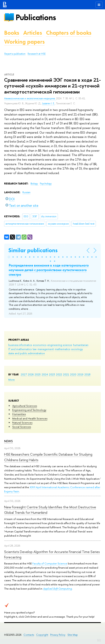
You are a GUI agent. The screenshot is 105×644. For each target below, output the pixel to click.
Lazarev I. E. (48, 103)
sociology (77, 349)
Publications (36, 17)
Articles (33, 33)
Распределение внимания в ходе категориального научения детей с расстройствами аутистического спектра (49, 270)
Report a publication (15, 54)
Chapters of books (69, 33)
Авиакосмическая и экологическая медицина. (30, 98)
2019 (80, 374)
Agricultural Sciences (25, 406)
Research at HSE (37, 54)
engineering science (60, 345)
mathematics (62, 349)
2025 (38, 374)
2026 (31, 374)
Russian (26, 192)
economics (40, 345)
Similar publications (33, 250)
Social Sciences (22, 427)
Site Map (73, 635)
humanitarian (81, 345)
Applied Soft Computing (57, 589)
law (35, 349)
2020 (73, 374)
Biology (35, 184)
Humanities (19, 414)
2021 (66, 374)
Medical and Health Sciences (30, 418)
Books (12, 33)
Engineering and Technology (29, 410)
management (46, 349)
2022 (59, 374)
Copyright (42, 635)
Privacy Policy (58, 635)
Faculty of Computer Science (50, 563)
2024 (45, 374)
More (12, 380)
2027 (24, 374)
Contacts (29, 635)
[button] (9, 257)
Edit (99, 640)
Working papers (24, 42)
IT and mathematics (20, 349)
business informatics (20, 345)
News (9, 441)
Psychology (46, 184)
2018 (87, 374)
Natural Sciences (22, 423)
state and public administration (27, 353)
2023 (52, 374)
